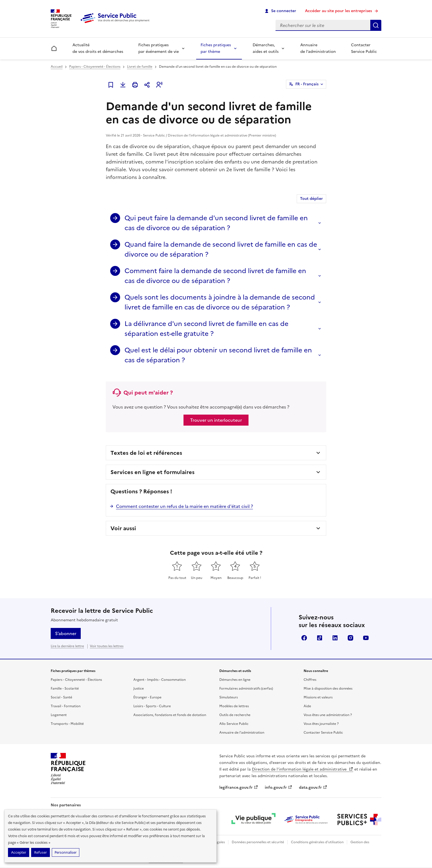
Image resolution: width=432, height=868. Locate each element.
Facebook (304, 638)
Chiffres (310, 680)
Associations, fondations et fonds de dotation (170, 715)
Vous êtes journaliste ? (321, 724)
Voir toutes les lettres (107, 646)
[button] (159, 85)
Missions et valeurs (318, 697)
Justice (139, 689)
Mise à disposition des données (328, 689)
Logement (59, 715)
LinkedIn (335, 638)
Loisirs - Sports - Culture (152, 706)
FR (307, 84)
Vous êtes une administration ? (328, 715)
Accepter (19, 852)
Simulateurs (229, 697)
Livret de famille (140, 67)
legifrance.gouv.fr (239, 787)
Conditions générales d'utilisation (317, 842)
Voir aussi (123, 528)
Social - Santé (61, 697)
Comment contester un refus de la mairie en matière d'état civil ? (184, 506)
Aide (307, 706)
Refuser (40, 852)
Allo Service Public (234, 724)
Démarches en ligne (235, 680)
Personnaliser (66, 852)
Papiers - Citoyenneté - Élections (95, 67)
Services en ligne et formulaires (152, 472)
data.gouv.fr (313, 787)
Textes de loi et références (146, 453)
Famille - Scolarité (65, 689)
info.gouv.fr (279, 787)
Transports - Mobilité (67, 724)
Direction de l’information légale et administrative (303, 769)
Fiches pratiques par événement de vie (159, 48)
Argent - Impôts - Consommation (160, 680)
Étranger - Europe (147, 697)
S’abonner (66, 633)
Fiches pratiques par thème (216, 48)
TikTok (320, 638)
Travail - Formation (66, 706)
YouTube (366, 638)
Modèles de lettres (234, 706)
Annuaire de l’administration (318, 48)
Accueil (57, 67)
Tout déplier (311, 199)
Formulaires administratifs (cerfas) (246, 689)
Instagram (350, 638)
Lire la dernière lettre (67, 646)
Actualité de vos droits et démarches (98, 48)
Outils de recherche (235, 715)
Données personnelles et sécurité (258, 842)
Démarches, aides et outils (266, 48)
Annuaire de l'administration (242, 733)
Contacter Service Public (364, 48)
